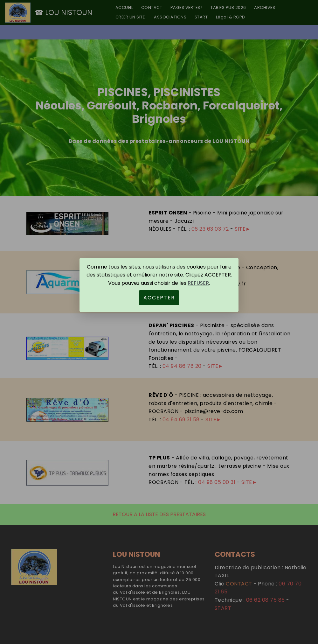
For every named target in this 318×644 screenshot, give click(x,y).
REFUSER (198, 283)
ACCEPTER (159, 298)
